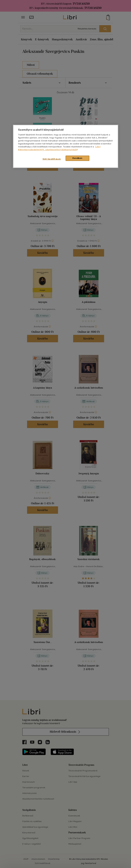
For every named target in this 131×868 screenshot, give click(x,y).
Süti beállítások (52, 159)
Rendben (77, 158)
